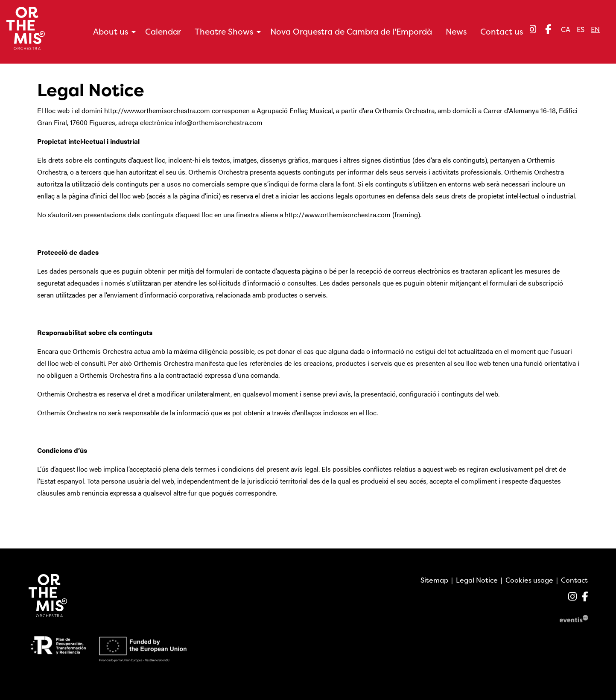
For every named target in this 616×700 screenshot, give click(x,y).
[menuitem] (532, 29)
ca (566, 29)
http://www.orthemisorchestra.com (157, 110)
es (581, 29)
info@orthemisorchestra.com (219, 122)
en (595, 29)
